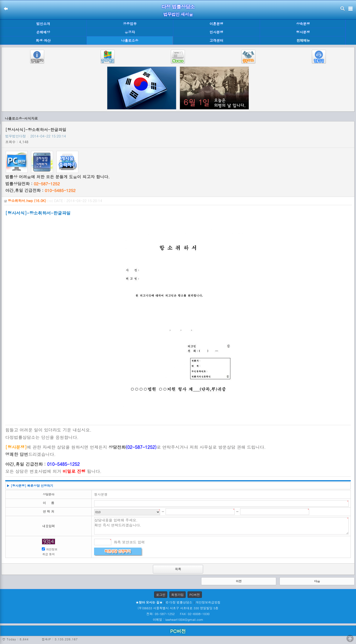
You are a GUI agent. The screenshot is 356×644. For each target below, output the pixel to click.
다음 (317, 581)
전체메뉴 (303, 41)
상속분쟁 (303, 24)
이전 (239, 581)
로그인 (161, 595)
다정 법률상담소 (178, 7)
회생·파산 (43, 40)
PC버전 (195, 595)
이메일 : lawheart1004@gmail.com (178, 619)
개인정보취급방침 (208, 602)
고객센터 (216, 40)
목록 (178, 569)
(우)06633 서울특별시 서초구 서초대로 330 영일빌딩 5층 (178, 608)
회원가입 (178, 595)
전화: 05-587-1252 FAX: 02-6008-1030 (178, 614)
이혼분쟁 (216, 24)
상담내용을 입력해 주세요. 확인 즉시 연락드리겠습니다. (221, 526)
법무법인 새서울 (178, 14)
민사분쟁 (216, 32)
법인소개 (43, 24)
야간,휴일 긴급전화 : (40, 190)
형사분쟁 (303, 32)
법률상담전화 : (32, 184)
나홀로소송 (130, 40)
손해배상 (43, 32)
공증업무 (130, 24)
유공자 (130, 32)
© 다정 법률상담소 (179, 602)
